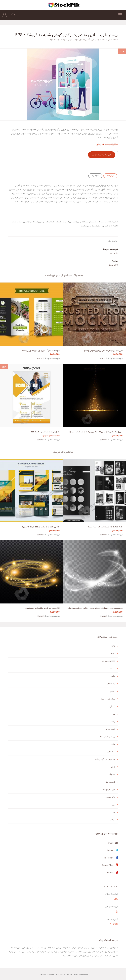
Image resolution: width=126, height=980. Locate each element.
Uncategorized (109, 661)
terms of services (81, 975)
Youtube (112, 873)
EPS (104, 40)
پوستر (111, 265)
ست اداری (111, 752)
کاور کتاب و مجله (108, 790)
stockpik (114, 253)
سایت (113, 744)
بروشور (112, 691)
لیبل (113, 805)
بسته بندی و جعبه (108, 699)
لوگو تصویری (110, 797)
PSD (113, 654)
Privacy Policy (66, 975)
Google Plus (110, 865)
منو (114, 812)
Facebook (111, 858)
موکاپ (113, 820)
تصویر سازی (110, 729)
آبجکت (112, 669)
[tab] (110, 176)
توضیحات (110, 176)
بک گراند (112, 706)
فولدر (113, 767)
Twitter (112, 850)
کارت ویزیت (110, 782)
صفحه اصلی (113, 40)
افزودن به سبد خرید (102, 155)
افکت (113, 676)
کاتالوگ (112, 774)
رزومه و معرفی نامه (108, 737)
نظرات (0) (95, 176)
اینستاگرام (111, 684)
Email (113, 843)
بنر (114, 714)
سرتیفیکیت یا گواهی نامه (105, 759)
